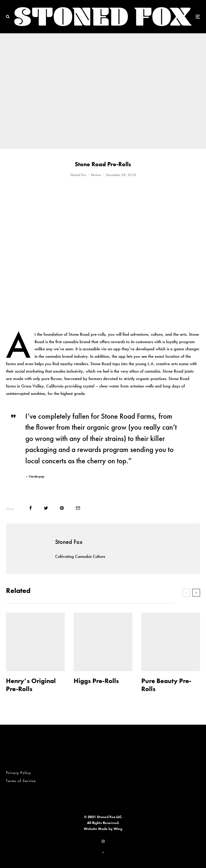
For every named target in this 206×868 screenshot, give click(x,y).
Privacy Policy (18, 773)
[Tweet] (46, 508)
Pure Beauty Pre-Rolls (166, 685)
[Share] (31, 508)
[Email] (78, 508)
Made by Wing (110, 829)
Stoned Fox (78, 175)
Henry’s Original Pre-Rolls (31, 685)
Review (96, 175)
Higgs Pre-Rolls (96, 681)
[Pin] (62, 508)
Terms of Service (21, 781)
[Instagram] (103, 841)
